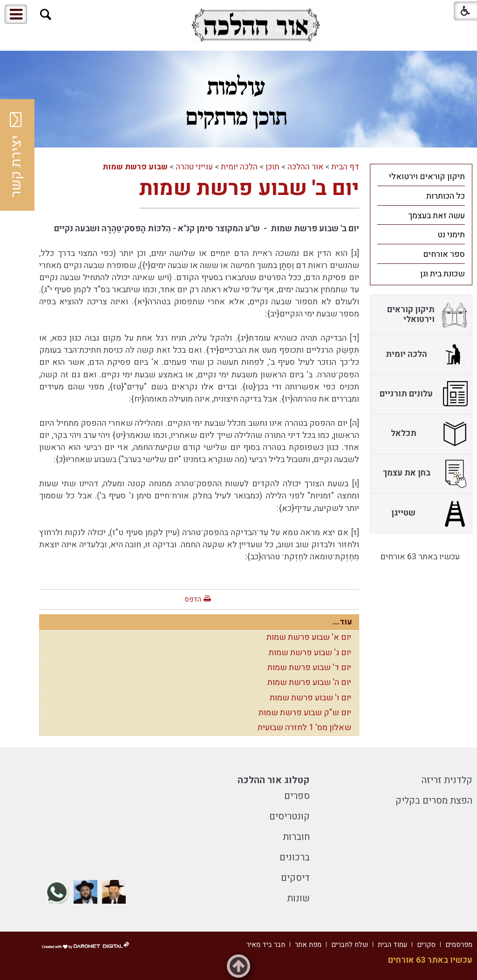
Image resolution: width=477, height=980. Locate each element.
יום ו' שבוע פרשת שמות (310, 698)
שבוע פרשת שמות (135, 167)
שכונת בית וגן (443, 274)
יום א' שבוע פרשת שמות (309, 637)
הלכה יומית (239, 167)
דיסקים (295, 878)
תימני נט (451, 235)
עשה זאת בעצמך (436, 216)
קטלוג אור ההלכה (274, 780)
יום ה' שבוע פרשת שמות (309, 682)
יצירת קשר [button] (16, 155)
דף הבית (345, 167)
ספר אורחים (444, 254)
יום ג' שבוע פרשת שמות (310, 653)
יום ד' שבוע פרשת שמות (309, 668)
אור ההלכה (305, 167)
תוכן (273, 167)
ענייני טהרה (194, 167)
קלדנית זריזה (447, 780)
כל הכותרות (446, 196)
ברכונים (295, 857)
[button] (46, 15)
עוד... (342, 622)
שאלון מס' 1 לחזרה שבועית (304, 728)
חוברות (296, 837)
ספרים (297, 796)
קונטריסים (290, 816)
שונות (298, 898)
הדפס (193, 599)
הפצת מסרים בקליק (434, 801)
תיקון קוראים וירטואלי (427, 177)
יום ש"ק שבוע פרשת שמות (305, 713)
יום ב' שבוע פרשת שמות (249, 188)
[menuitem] (421, 176)
